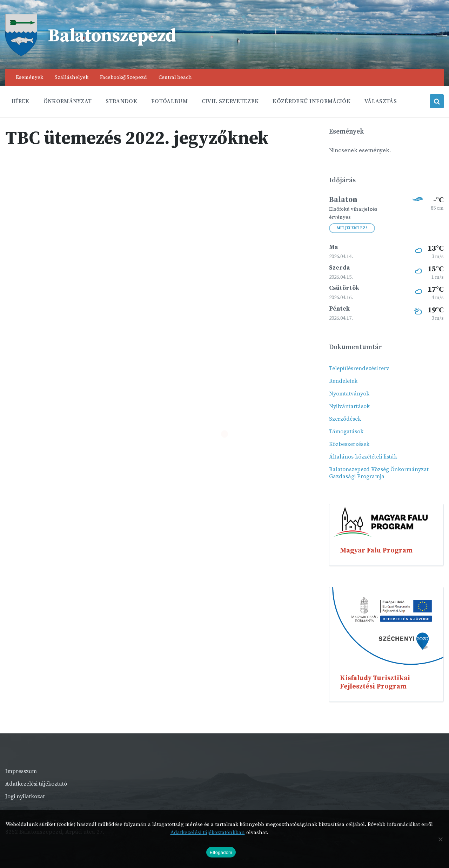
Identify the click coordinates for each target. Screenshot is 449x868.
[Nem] (440, 839)
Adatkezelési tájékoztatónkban (208, 832)
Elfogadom (221, 852)
